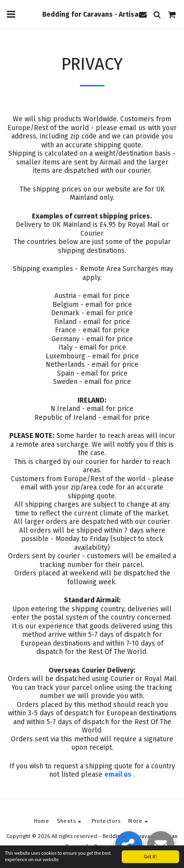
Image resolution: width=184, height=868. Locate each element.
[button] (11, 14)
